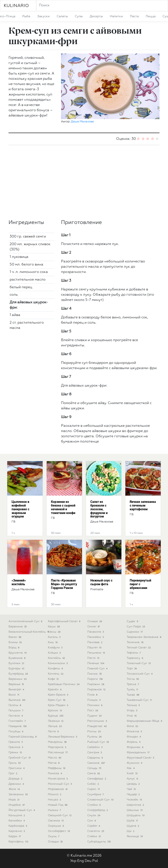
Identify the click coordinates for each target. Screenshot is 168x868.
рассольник (97, 721)
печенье (96, 663)
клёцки (55, 653)
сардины (95, 758)
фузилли (135, 763)
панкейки (96, 637)
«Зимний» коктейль (19, 582)
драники (17, 784)
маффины (57, 768)
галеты (15, 705)
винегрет (17, 690)
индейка (17, 805)
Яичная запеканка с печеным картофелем (143, 505)
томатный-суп (139, 663)
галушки (16, 711)
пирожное (97, 690)
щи (131, 831)
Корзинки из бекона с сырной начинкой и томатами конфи (63, 507)
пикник (95, 674)
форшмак (135, 747)
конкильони (58, 663)
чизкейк (135, 800)
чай (132, 789)
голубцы (16, 732)
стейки (94, 836)
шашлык (135, 810)
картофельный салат (65, 621)
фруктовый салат (141, 758)
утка (132, 716)
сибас (94, 784)
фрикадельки (138, 753)
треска (133, 684)
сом (92, 821)
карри (15, 836)
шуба (133, 821)
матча (54, 763)
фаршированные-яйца (145, 721)
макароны (58, 742)
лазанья (56, 721)
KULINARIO (16, 6)
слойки (94, 805)
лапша (55, 726)
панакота (96, 632)
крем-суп (57, 700)
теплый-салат (139, 648)
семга (94, 773)
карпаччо (17, 831)
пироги (95, 679)
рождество (97, 726)
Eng (80, 861)
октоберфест (59, 831)
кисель (55, 637)
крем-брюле (58, 695)
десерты (96, 16)
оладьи (56, 842)
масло (55, 758)
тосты (133, 679)
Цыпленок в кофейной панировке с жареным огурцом (20, 509)
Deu (88, 861)
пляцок (94, 700)
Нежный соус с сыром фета (101, 582)
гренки (16, 753)
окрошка (56, 826)
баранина (18, 627)
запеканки (19, 794)
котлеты (56, 674)
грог (13, 773)
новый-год (58, 805)
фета (133, 726)
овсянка (56, 821)
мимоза (55, 773)
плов (93, 695)
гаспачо (16, 716)
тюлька (134, 705)
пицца (151, 16)
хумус (133, 779)
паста (134, 16)
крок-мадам (59, 705)
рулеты (95, 737)
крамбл (55, 690)
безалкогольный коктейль (29, 632)
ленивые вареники (63, 737)
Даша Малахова (82, 122)
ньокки (55, 810)
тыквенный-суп (140, 700)
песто (94, 658)
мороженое (58, 789)
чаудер (134, 794)
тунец (133, 690)
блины (16, 642)
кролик (55, 711)
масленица (58, 753)
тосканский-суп (140, 674)
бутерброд (19, 674)
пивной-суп (98, 669)
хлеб (133, 773)
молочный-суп (60, 784)
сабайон (95, 747)
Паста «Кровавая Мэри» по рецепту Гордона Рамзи (64, 584)
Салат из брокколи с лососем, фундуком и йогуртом (99, 509)
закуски (43, 16)
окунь (54, 836)
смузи (94, 815)
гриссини (17, 768)
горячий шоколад (23, 737)
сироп (94, 789)
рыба (26, 16)
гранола (16, 747)
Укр (73, 861)
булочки (17, 663)
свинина (96, 763)
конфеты (56, 669)
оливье (95, 621)
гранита (16, 742)
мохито (55, 794)
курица (56, 716)
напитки (116, 16)
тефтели (134, 653)
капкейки (17, 821)
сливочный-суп (101, 800)
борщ (14, 648)
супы (79, 16)
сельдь (95, 768)
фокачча (135, 732)
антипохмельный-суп (26, 621)
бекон (15, 637)
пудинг (95, 716)
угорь (132, 711)
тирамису (135, 658)
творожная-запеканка (144, 637)
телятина (135, 642)
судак (133, 621)
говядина (18, 726)
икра (14, 800)
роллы (94, 732)
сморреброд (98, 810)
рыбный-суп (98, 742)
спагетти (96, 831)
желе (15, 789)
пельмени (97, 653)
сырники (135, 632)
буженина (17, 658)
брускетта (18, 653)
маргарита (58, 747)
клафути (56, 648)
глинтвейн (17, 721)
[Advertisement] (84, 182)
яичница (135, 836)
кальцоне (17, 815)
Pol (95, 861)
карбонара (18, 826)
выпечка (17, 700)
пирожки (96, 684)
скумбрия (96, 794)
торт (132, 669)
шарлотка (136, 805)
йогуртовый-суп (22, 810)
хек (131, 768)
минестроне (58, 779)
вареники (18, 679)
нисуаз (55, 800)
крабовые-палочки (64, 684)
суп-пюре (136, 627)
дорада (16, 779)
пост (93, 711)
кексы (55, 632)
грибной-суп (20, 758)
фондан (134, 737)
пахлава (95, 642)
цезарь (134, 784)
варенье (17, 684)
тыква (133, 695)
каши (54, 627)
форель (134, 742)
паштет (95, 648)
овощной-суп (60, 815)
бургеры (17, 669)
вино (14, 695)
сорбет (94, 826)
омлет (94, 627)
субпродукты (99, 842)
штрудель (136, 815)
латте (54, 732)
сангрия (95, 753)
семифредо (97, 779)
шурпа (133, 826)
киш (53, 642)
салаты (62, 16)
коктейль (57, 658)
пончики (95, 705)
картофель (19, 842)
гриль (15, 763)
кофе (54, 679)
